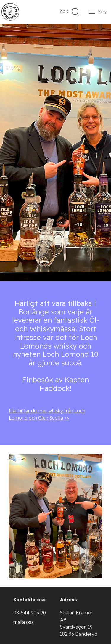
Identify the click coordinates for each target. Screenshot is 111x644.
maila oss (24, 622)
